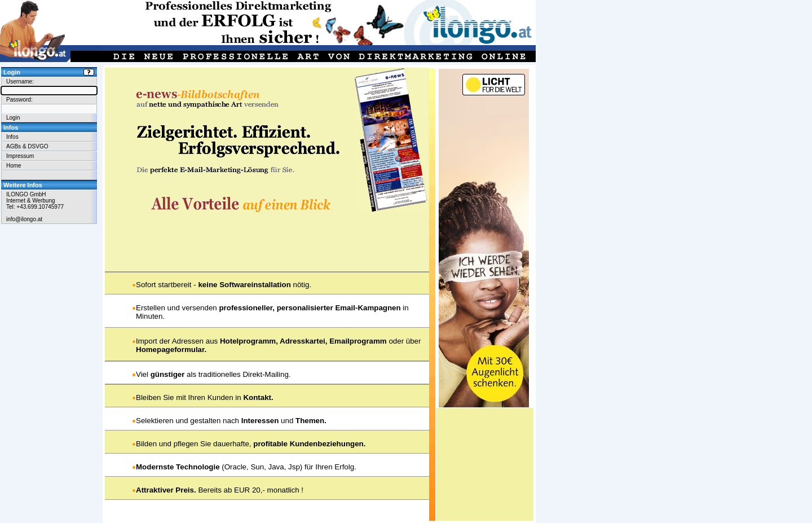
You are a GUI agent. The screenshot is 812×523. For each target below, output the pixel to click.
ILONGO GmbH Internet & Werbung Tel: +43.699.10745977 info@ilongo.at (35, 207)
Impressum (20, 156)
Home (14, 166)
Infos (12, 137)
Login (13, 118)
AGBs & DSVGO (27, 146)
